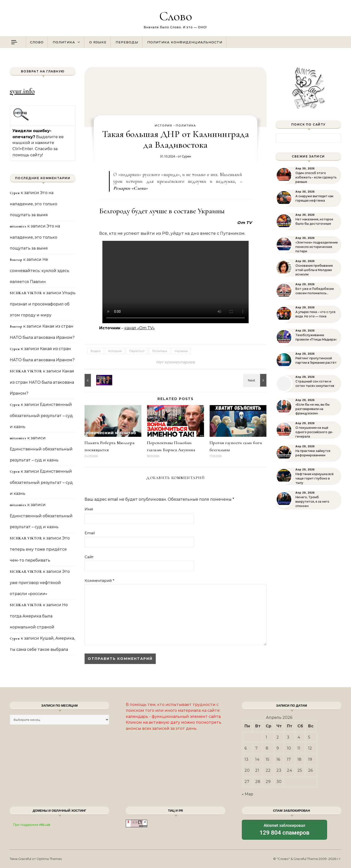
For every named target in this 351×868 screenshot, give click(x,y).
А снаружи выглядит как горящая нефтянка (314, 198)
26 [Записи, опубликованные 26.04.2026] (310, 770)
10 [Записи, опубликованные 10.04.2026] (289, 748)
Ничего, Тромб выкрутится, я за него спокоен (312, 502)
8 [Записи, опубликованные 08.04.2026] (267, 748)
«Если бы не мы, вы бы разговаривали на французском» (312, 409)
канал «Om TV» (140, 328)
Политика (64, 42)
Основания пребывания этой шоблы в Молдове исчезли (314, 270)
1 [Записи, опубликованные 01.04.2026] (266, 737)
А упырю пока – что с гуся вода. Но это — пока (315, 314)
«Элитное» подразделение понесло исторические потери (317, 247)
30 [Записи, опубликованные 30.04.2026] (279, 782)
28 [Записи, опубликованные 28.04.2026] (258, 782)
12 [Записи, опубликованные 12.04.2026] (310, 748)
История (164, 126)
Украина (181, 351)
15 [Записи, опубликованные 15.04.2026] (268, 759)
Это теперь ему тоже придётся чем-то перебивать (40, 549)
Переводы (127, 42)
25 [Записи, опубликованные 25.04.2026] (300, 770)
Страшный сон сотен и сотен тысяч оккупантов (315, 384)
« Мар (248, 794)
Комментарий (99, 580)
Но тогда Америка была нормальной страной (39, 616)
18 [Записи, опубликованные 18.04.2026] (299, 759)
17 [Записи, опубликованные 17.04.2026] (289, 759)
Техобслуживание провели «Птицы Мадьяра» (316, 337)
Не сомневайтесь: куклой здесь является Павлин (39, 271)
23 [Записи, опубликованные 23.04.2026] (279, 770)
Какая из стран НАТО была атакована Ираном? (42, 382)
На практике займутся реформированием (313, 453)
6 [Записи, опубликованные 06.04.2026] (246, 748)
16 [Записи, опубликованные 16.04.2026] (278, 759)
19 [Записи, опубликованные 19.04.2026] (310, 759)
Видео (96, 351)
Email (90, 533)
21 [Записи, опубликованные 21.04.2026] (257, 770)
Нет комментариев (175, 362)
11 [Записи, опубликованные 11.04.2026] (299, 748)
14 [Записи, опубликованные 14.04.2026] (257, 759)
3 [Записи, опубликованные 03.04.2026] (288, 737)
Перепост (137, 351)
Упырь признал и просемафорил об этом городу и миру (43, 304)
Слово (176, 16)
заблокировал (284, 830)
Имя (89, 509)
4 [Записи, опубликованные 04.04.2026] (299, 737)
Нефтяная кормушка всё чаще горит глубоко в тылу (315, 478)
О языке (98, 42)
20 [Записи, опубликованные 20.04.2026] (247, 770)
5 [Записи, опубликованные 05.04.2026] (309, 737)
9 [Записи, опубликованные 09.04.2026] (278, 748)
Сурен (186, 156)
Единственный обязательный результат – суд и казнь (41, 416)
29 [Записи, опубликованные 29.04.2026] (268, 782)
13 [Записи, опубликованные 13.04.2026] (246, 759)
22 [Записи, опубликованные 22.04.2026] (268, 770)
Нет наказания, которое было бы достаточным (314, 221)
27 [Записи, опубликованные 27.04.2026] (247, 782)
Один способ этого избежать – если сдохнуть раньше (316, 177)
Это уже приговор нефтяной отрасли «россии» (40, 583)
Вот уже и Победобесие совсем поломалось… (315, 291)
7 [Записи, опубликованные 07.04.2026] (256, 748)
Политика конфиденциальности (185, 42)
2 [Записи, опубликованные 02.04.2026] (278, 737)
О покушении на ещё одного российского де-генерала (314, 432)
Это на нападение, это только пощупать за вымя (34, 204)
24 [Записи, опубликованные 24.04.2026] (290, 770)
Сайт (89, 557)
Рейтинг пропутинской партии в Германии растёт (316, 360)
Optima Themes (49, 859)
